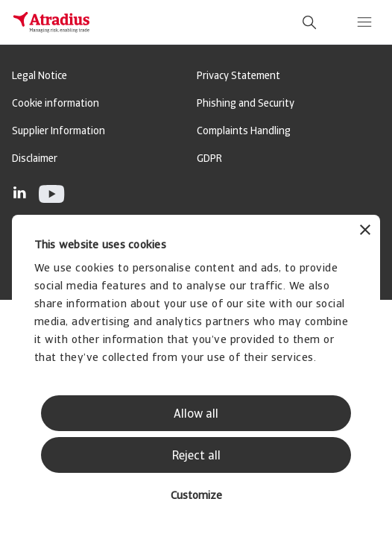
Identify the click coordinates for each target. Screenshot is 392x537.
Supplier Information (59, 132)
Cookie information (56, 104)
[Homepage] (51, 22)
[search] (309, 22)
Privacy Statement (238, 76)
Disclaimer (35, 159)
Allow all (196, 415)
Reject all (196, 456)
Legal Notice (39, 76)
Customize (196, 496)
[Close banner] (365, 232)
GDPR (209, 159)
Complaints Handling (244, 132)
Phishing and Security (246, 104)
